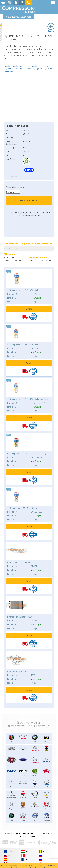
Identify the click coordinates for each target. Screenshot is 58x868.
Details (29, 309)
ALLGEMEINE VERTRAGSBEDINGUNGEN (35, 834)
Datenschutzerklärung (29, 836)
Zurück (51, 28)
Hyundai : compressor (20, 66)
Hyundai (7, 66)
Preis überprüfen (29, 200)
